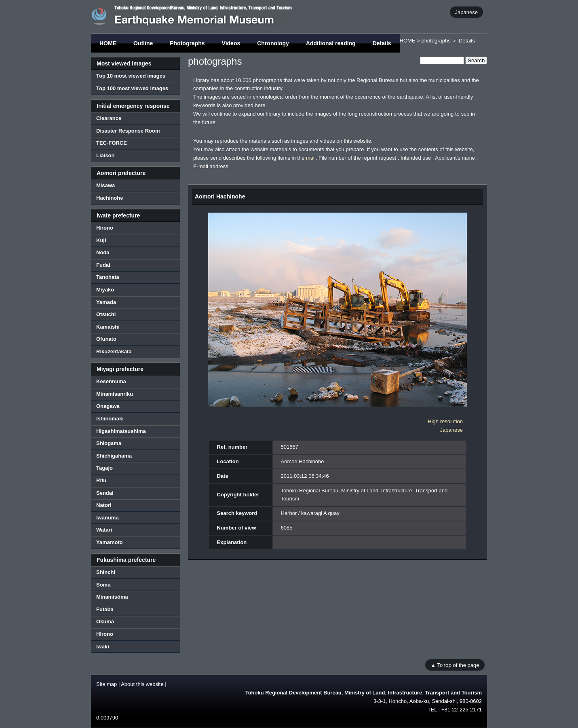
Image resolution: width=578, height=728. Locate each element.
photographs (436, 41)
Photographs (187, 43)
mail (311, 158)
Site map (107, 684)
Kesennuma (111, 381)
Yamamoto (110, 542)
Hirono (105, 228)
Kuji (101, 240)
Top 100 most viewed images (132, 88)
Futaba (105, 609)
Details (382, 43)
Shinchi (106, 572)
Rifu (101, 480)
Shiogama (109, 443)
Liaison (105, 155)
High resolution (445, 421)
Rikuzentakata (114, 351)
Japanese (466, 12)
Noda (103, 252)
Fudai (103, 265)
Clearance (109, 118)
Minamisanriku (115, 394)
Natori (104, 505)
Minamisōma (112, 597)
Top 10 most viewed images (131, 76)
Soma (103, 585)
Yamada (106, 302)
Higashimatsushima (121, 431)
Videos (231, 43)
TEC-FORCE (112, 143)
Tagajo (104, 468)
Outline (143, 43)
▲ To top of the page (455, 665)
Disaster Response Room (128, 131)
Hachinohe (110, 198)
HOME (108, 43)
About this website (142, 684)
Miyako (105, 290)
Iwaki (103, 647)
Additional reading (331, 43)
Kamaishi (108, 327)
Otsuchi (106, 314)
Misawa (105, 185)
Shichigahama (114, 456)
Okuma (105, 621)
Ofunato (106, 339)
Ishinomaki (110, 419)
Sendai (105, 493)
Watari (104, 530)
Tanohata (108, 277)
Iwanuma (108, 518)
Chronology (273, 43)
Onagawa (108, 406)
